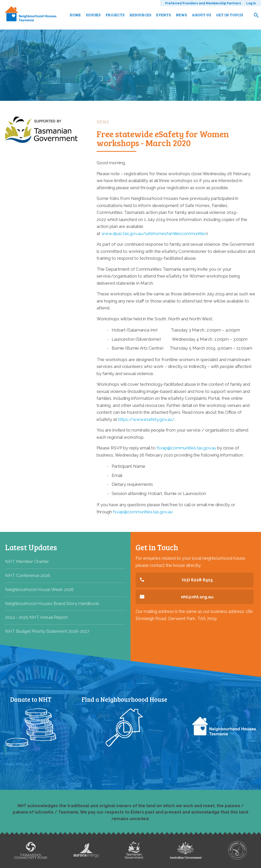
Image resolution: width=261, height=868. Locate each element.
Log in (251, 3)
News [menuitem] (181, 15)
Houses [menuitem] (93, 15)
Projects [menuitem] (115, 15)
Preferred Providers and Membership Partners (203, 3)
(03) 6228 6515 (197, 580)
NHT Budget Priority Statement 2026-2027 (47, 631)
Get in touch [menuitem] (230, 15)
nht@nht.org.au (197, 597)
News (103, 122)
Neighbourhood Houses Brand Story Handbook (52, 603)
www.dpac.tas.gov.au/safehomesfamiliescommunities (154, 233)
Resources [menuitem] (140, 15)
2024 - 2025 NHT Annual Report (36, 617)
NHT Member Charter (27, 561)
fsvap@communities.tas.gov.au (186, 448)
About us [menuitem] (201, 15)
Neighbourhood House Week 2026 (39, 589)
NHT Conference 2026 (28, 575)
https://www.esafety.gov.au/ (146, 419)
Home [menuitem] (75, 15)
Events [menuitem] (164, 15)
